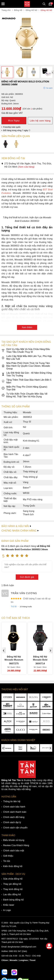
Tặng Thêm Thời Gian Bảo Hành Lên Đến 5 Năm (26, 381)
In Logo (7, 910)
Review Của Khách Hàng (16, 845)
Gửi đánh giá (27, 577)
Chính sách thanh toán (15, 812)
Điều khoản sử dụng (14, 840)
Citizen (5, 960)
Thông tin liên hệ (12, 801)
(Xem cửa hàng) (26, 167)
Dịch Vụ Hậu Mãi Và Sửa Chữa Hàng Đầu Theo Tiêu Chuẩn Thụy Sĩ (26, 351)
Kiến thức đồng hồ (13, 866)
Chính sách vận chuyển (15, 828)
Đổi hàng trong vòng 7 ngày (17, 130)
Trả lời (14, 606)
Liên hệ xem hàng (40, 121)
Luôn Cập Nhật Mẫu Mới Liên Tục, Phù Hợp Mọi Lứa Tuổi (27, 358)
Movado (13, 960)
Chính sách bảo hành (14, 807)
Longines (23, 960)
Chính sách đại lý (12, 822)
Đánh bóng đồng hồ (13, 900)
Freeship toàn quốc (12, 127)
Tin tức (7, 861)
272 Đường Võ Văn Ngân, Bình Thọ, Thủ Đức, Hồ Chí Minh (27, 165)
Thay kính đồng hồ (13, 889)
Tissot (32, 960)
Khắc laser (9, 905)
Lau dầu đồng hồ (12, 894)
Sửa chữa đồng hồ (13, 879)
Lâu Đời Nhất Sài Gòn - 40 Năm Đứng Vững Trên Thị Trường (27, 374)
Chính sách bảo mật (14, 851)
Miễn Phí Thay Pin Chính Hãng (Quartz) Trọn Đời (24, 388)
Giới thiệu (8, 856)
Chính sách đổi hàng (14, 817)
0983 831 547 (15, 951)
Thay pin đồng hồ (12, 884)
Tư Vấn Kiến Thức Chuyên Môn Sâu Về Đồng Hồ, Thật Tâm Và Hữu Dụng (24, 395)
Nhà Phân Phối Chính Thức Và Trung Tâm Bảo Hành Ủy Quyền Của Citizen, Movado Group (26, 366)
